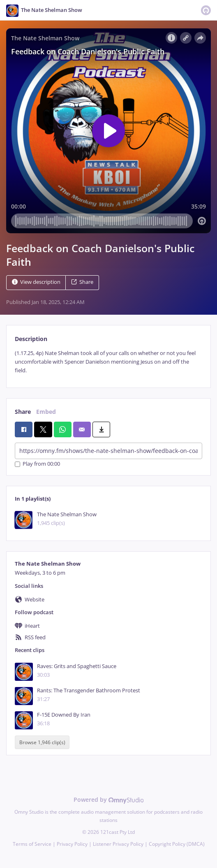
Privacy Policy (72, 844)
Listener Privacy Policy (118, 844)
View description (36, 282)
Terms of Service (32, 844)
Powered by (109, 800)
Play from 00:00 (37, 464)
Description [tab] (31, 339)
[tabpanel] (108, 362)
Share (82, 282)
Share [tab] (23, 412)
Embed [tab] (46, 412)
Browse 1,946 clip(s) (42, 742)
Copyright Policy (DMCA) (177, 844)
